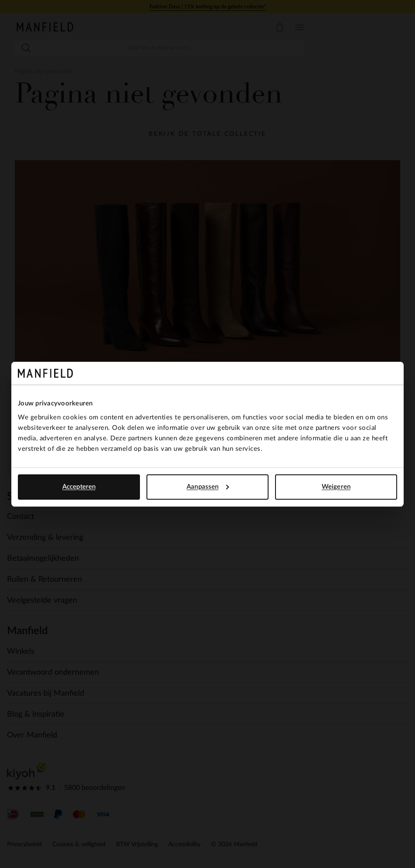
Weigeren (336, 487)
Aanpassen (208, 487)
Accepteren (79, 487)
